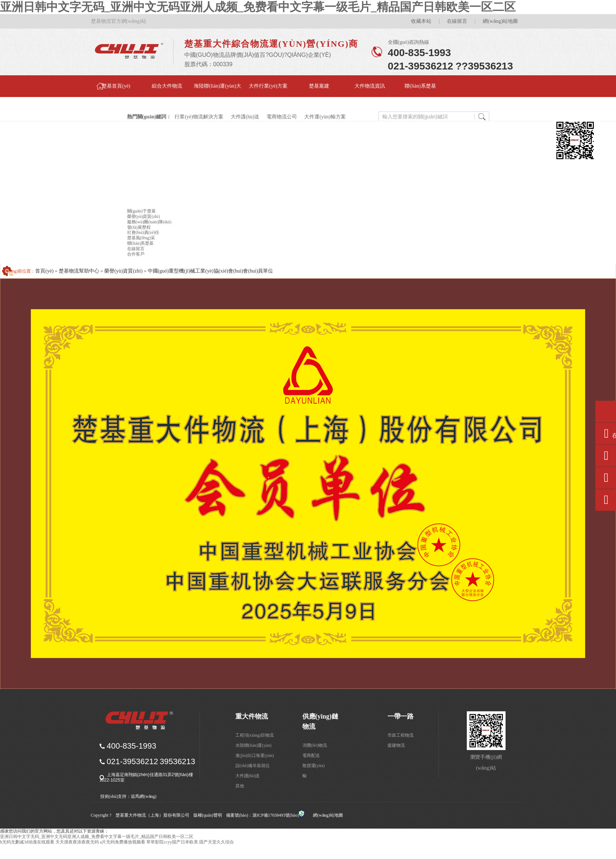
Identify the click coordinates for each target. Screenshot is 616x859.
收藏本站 (421, 21)
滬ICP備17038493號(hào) (276, 815)
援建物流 (396, 745)
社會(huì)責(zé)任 (143, 232)
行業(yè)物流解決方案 (199, 117)
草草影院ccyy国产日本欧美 (172, 842)
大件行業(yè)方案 (268, 86)
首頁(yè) (44, 271)
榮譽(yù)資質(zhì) (144, 216)
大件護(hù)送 (245, 117)
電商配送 (311, 755)
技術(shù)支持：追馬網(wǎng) (128, 796)
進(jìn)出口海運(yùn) (255, 755)
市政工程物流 (401, 735)
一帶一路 (401, 716)
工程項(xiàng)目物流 (255, 735)
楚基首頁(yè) (116, 86)
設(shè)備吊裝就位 (253, 766)
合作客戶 (136, 254)
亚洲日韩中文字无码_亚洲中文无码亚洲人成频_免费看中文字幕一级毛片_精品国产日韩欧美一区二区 (258, 7)
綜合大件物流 (167, 86)
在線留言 (457, 21)
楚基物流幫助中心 (79, 271)
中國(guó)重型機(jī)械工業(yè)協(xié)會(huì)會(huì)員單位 (211, 271)
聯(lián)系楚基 (420, 86)
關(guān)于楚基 (141, 211)
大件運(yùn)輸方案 (325, 117)
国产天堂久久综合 (217, 842)
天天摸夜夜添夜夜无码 (77, 842)
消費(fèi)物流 (315, 745)
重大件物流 (252, 716)
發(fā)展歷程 (139, 227)
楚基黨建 (319, 86)
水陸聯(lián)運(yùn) (253, 745)
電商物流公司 (282, 117)
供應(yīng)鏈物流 (320, 721)
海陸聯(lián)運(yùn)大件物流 (217, 90)
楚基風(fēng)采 (141, 238)
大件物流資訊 (370, 86)
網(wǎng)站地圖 (500, 21)
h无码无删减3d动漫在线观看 (27, 842)
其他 (240, 786)
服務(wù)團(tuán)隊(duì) (149, 222)
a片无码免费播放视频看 (123, 842)
